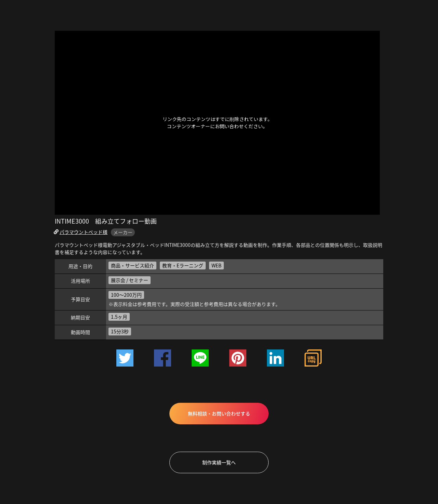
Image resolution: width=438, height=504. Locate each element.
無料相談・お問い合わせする (219, 413)
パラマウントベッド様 (83, 232)
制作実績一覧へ (219, 462)
